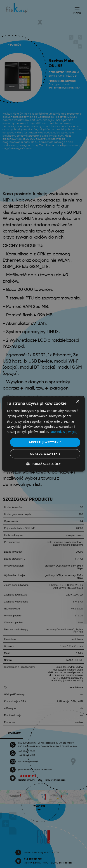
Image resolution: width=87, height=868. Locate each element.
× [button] (77, 402)
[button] (43, 464)
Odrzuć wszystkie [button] (45, 454)
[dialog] (44, 434)
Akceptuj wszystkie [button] (45, 442)
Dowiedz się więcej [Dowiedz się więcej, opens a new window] (63, 432)
